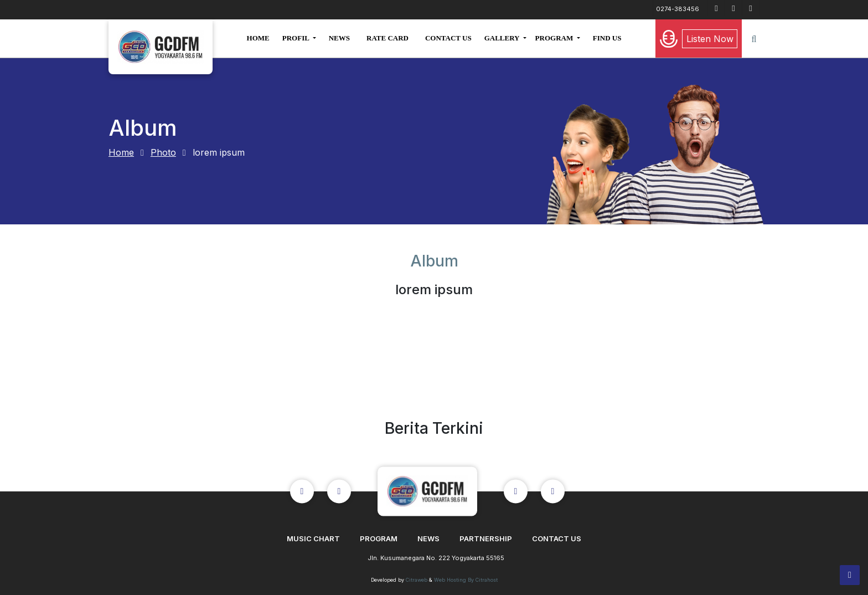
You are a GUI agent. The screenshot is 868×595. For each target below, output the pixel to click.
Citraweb (417, 580)
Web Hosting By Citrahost (466, 580)
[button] (299, 38)
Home (121, 152)
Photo (163, 152)
